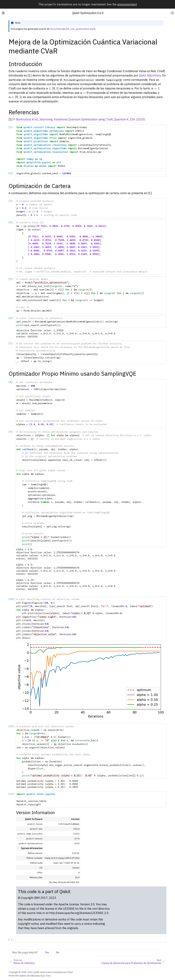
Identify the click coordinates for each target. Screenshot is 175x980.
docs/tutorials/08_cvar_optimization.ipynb (73, 29)
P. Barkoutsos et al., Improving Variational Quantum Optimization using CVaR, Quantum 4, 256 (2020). (79, 119)
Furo (48, 976)
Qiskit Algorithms (150, 75)
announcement (127, 4)
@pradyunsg (37, 976)
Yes (47, 952)
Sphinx (23, 976)
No (58, 952)
